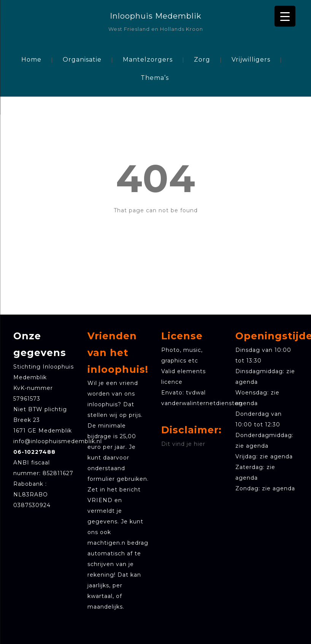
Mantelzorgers (148, 60)
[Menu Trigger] (285, 16)
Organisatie (82, 60)
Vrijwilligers (251, 60)
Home (31, 60)
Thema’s (155, 78)
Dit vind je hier (183, 444)
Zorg (202, 60)
